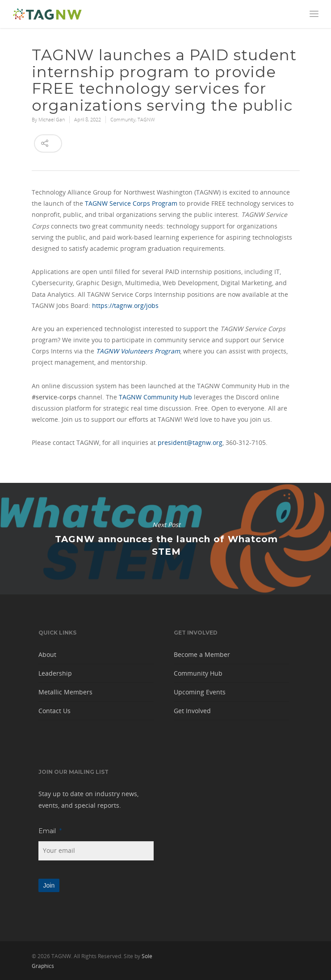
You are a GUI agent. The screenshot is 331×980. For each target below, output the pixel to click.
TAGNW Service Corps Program (131, 203)
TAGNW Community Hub (155, 397)
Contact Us (54, 711)
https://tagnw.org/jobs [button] (125, 305)
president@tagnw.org (190, 442)
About (47, 654)
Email (50, 831)
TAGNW (146, 119)
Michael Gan (52, 119)
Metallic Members (65, 692)
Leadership (55, 673)
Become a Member (202, 654)
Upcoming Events (200, 692)
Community (123, 119)
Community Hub (198, 673)
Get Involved (192, 711)
